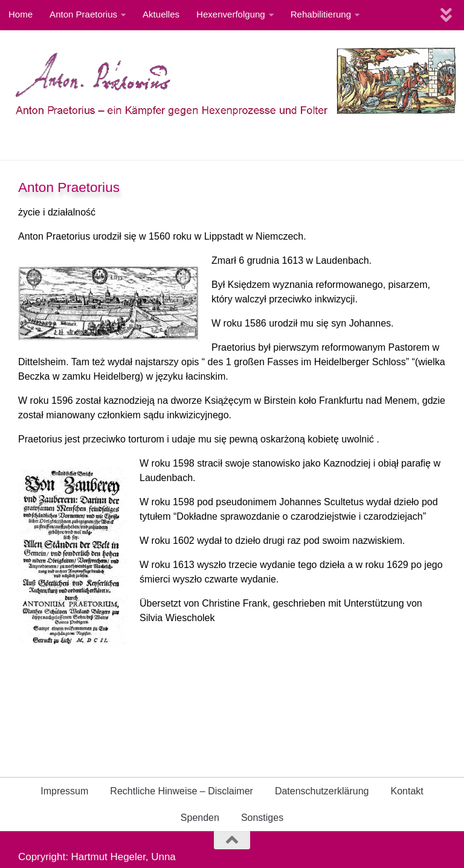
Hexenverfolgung (231, 14)
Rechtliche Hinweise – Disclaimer (182, 791)
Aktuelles (161, 14)
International (56, 142)
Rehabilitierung (321, 14)
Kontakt (407, 791)
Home (21, 14)
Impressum (64, 791)
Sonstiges (262, 818)
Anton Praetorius (83, 14)
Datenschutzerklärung (322, 791)
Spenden (200, 818)
